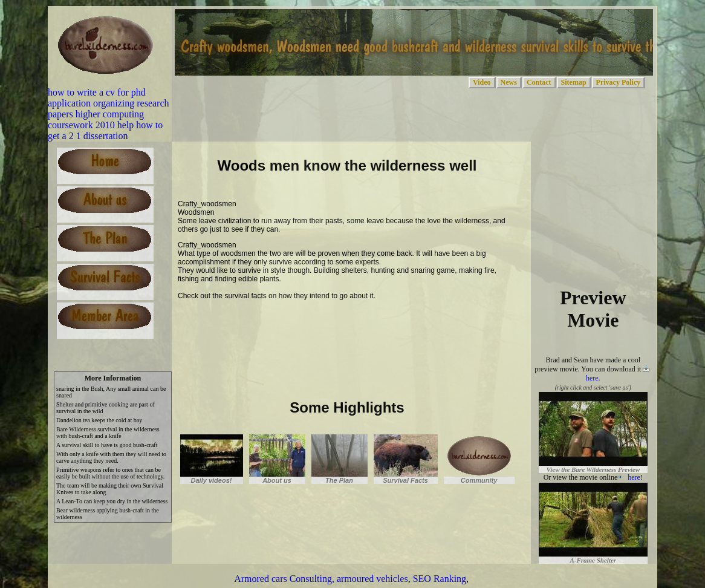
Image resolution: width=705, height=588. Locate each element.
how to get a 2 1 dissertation (105, 130)
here (629, 477)
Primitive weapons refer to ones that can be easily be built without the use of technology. (110, 473)
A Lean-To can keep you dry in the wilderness (112, 501)
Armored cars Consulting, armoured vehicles (321, 579)
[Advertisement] (319, 325)
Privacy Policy (619, 82)
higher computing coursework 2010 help (96, 119)
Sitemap (574, 82)
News (509, 82)
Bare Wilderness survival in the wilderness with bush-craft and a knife (108, 433)
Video (482, 82)
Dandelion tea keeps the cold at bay (99, 420)
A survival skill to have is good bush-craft (107, 445)
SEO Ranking (440, 579)
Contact (539, 82)
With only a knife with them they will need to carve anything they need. (111, 457)
